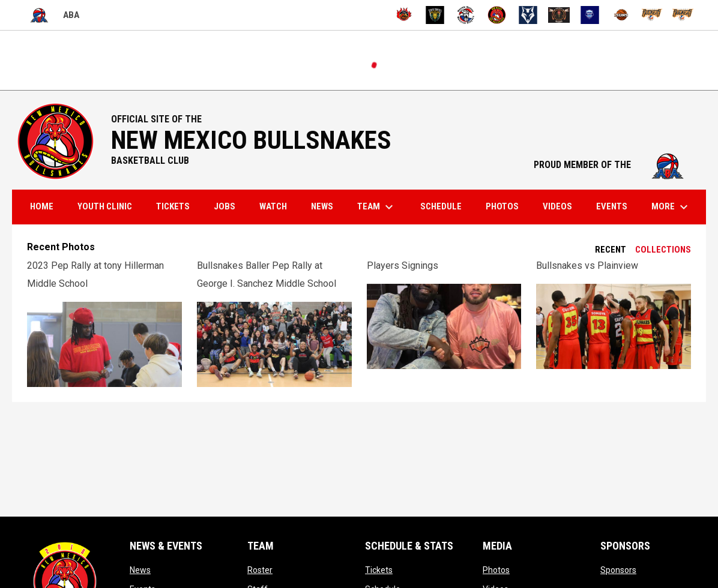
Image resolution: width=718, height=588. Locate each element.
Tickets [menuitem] (173, 206)
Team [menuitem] (377, 207)
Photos (496, 570)
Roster (260, 570)
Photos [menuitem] (502, 206)
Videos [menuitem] (557, 206)
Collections (663, 250)
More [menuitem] (671, 207)
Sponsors (618, 570)
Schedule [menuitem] (441, 206)
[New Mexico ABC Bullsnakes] (497, 15)
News (140, 570)
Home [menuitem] (42, 206)
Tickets (379, 570)
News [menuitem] (322, 206)
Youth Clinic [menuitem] (105, 206)
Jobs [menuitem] (225, 206)
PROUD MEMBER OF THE (614, 165)
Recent (611, 250)
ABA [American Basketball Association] (52, 15)
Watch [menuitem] (273, 206)
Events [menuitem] (612, 206)
